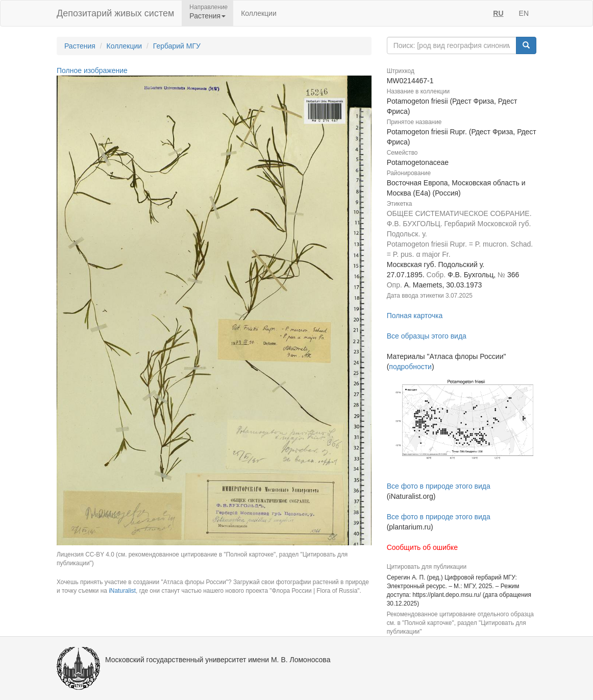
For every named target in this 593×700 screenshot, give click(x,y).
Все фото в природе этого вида (439, 486)
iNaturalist (122, 591)
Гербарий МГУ (177, 46)
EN (524, 13)
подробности (410, 367)
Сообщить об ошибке (422, 547)
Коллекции (259, 13)
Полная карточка (415, 316)
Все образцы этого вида (427, 336)
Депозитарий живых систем (115, 13)
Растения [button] (207, 16)
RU (498, 13)
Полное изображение (92, 70)
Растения (80, 46)
